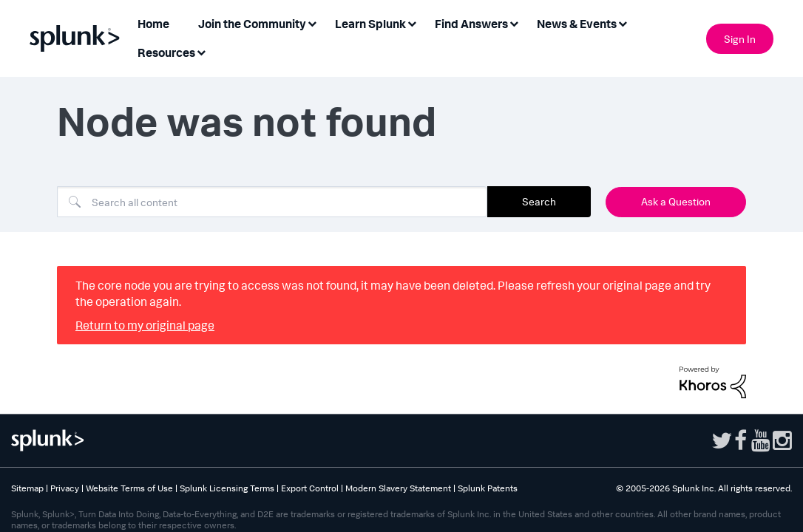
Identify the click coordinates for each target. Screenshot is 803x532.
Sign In (740, 39)
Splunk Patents (488, 488)
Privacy (65, 488)
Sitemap (27, 488)
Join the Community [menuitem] (252, 24)
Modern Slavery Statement (398, 488)
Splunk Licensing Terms (227, 488)
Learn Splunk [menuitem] (370, 24)
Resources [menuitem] (166, 52)
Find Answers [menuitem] (471, 24)
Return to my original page (145, 325)
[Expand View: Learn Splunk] (412, 23)
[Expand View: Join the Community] (312, 23)
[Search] (272, 202)
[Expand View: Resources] (201, 51)
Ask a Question (676, 201)
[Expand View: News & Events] (623, 23)
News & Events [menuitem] (577, 24)
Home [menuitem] (153, 24)
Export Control (310, 488)
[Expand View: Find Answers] (514, 23)
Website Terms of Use (129, 488)
